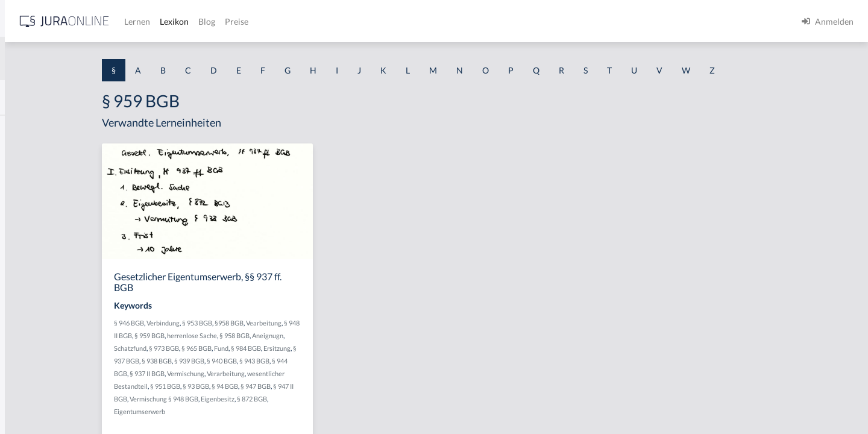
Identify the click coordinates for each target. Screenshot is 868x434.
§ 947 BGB (356, 386)
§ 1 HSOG (28, 237)
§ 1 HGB (25, 209)
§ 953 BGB (297, 323)
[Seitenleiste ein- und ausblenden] (174, 18)
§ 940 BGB (322, 361)
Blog (395, 21)
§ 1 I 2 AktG (31, 291)
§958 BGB (329, 323)
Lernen (325, 21)
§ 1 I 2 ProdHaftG (42, 318)
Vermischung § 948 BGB (264, 399)
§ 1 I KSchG (31, 372)
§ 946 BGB (229, 323)
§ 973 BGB (264, 348)
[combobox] (96, 58)
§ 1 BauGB (29, 155)
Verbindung (263, 323)
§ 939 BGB (289, 361)
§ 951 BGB (265, 386)
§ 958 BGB (347, 335)
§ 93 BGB (296, 386)
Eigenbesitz (318, 399)
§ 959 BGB (262, 335)
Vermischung (286, 373)
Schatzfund (230, 348)
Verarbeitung (326, 373)
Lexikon (362, 21)
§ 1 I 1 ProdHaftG (42, 264)
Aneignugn (380, 335)
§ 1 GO (22, 182)
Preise (425, 21)
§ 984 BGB (346, 348)
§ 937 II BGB (247, 373)
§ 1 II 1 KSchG (35, 399)
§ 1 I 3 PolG (31, 345)
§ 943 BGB (354, 361)
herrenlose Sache (304, 335)
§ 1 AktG (26, 128)
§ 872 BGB (352, 399)
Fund (321, 348)
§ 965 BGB (297, 348)
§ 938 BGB (257, 361)
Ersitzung (377, 348)
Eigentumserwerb (240, 411)
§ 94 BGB (325, 386)
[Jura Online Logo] (253, 21)
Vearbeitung (364, 323)
